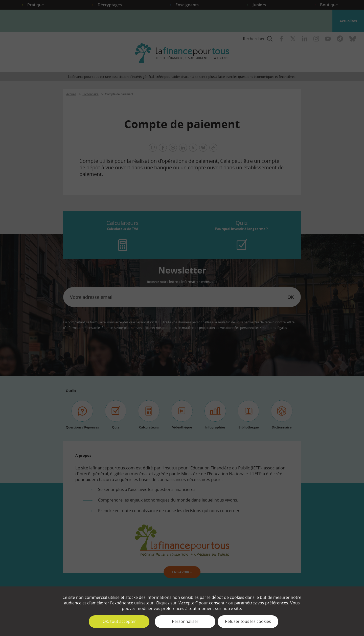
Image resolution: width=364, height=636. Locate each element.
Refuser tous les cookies (248, 621)
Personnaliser (185, 621)
